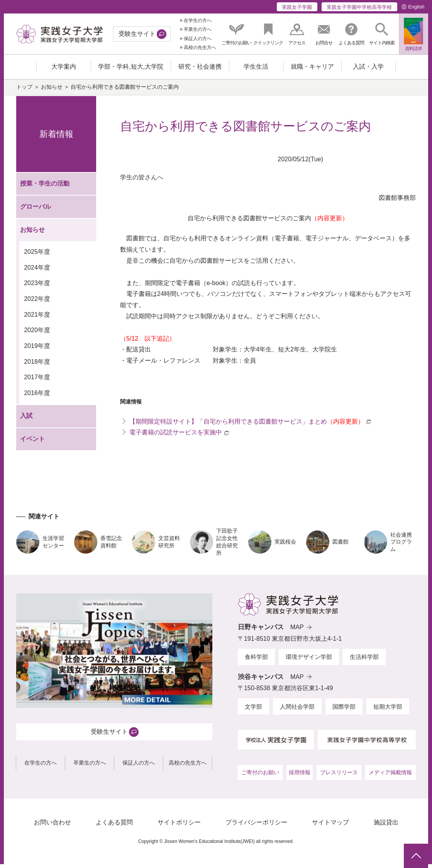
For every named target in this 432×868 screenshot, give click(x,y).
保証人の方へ (198, 39)
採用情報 (300, 776)
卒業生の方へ (198, 29)
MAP (297, 631)
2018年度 (37, 366)
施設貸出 (386, 826)
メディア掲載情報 (390, 776)
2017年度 (37, 381)
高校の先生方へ (200, 47)
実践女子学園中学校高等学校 (359, 7)
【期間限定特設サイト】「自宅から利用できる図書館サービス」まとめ (247, 425)
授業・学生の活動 (45, 187)
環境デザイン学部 (309, 661)
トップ (24, 90)
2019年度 (37, 350)
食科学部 (256, 661)
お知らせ (52, 90)
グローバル (36, 210)
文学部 (253, 710)
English (416, 7)
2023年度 (37, 287)
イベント (32, 443)
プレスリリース (339, 776)
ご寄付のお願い (260, 776)
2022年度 (37, 303)
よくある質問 (114, 826)
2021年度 (37, 318)
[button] (382, 34)
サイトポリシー (179, 826)
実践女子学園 (297, 7)
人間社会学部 (297, 710)
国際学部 (344, 710)
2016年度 (37, 397)
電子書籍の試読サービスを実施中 (176, 436)
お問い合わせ (53, 826)
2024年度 (37, 271)
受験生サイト (137, 34)
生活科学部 (364, 661)
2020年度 (37, 334)
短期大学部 (388, 710)
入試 (26, 420)
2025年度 (37, 256)
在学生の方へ (198, 20)
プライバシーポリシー (256, 826)
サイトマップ (330, 826)
